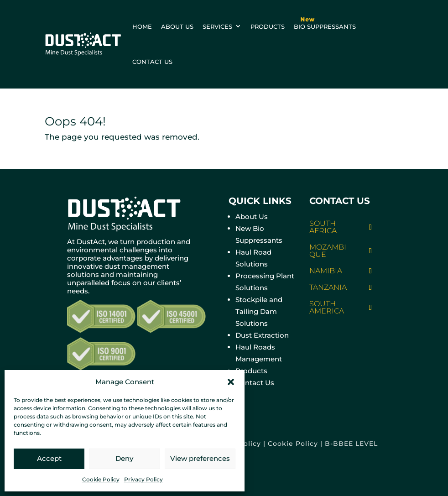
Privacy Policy (143, 479)
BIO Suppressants (325, 21)
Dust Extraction (262, 335)
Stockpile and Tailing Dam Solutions (259, 311)
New (308, 19)
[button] (231, 382)
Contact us (152, 62)
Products (268, 26)
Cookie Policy (101, 479)
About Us (252, 217)
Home (142, 26)
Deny (124, 458)
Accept (49, 458)
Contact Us (255, 383)
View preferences (200, 458)
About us (177, 26)
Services (217, 26)
